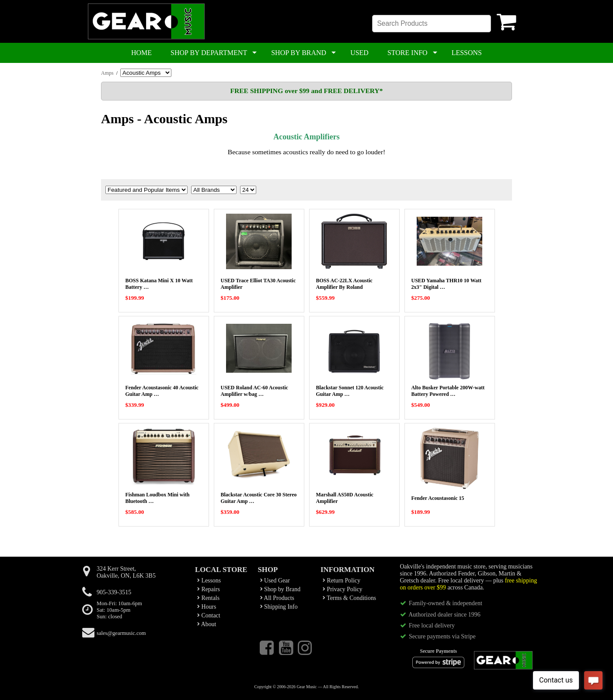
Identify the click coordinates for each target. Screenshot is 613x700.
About (207, 624)
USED (359, 53)
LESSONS (467, 53)
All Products (277, 598)
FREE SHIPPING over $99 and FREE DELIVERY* (306, 91)
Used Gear (275, 580)
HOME (141, 53)
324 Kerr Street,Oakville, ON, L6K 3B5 (126, 572)
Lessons (209, 580)
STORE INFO (408, 53)
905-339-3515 (114, 592)
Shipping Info (279, 607)
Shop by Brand (280, 589)
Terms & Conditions (349, 598)
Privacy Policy (343, 589)
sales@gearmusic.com (121, 633)
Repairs (209, 589)
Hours (207, 607)
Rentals (208, 598)
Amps (107, 73)
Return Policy (341, 580)
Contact (209, 615)
